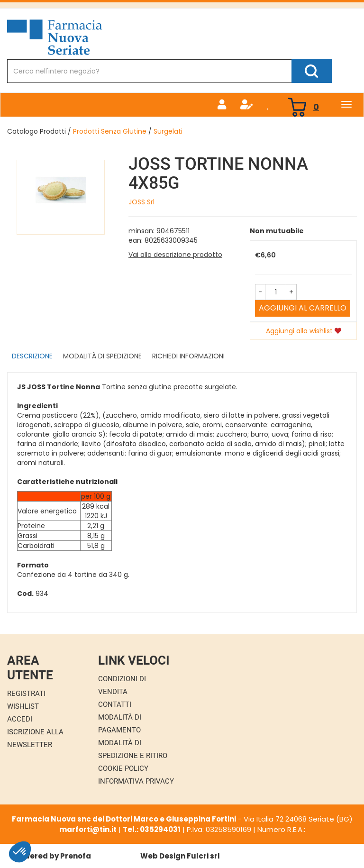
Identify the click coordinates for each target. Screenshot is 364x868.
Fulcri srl (203, 856)
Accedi (20, 719)
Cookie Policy (123, 768)
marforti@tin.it (88, 829)
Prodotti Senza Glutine (110, 131)
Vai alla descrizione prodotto (175, 255)
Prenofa (76, 856)
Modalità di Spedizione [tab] (102, 356)
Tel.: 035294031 (152, 829)
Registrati (26, 694)
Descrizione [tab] (32, 356)
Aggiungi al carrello (303, 308)
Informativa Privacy (136, 781)
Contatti (115, 704)
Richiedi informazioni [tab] (188, 356)
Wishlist (23, 706)
